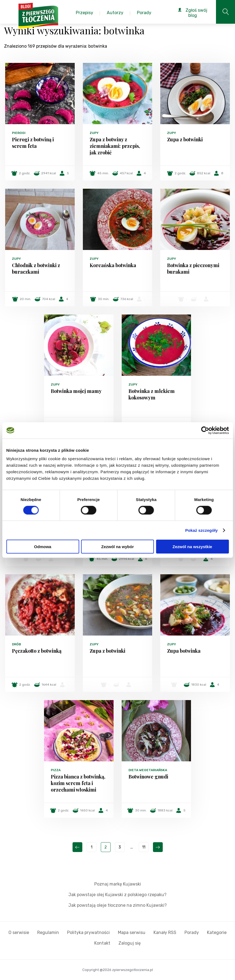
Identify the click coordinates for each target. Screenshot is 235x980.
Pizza (56, 770)
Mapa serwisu (132, 932)
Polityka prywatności (88, 932)
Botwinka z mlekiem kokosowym (152, 394)
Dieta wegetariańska (148, 770)
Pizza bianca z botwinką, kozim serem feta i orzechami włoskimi (78, 783)
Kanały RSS (165, 932)
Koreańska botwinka (113, 265)
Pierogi (19, 133)
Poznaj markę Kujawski (118, 884)
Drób (16, 644)
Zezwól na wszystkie (192, 547)
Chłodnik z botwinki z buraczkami (36, 268)
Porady (192, 932)
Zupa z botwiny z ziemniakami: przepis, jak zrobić (115, 146)
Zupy (94, 133)
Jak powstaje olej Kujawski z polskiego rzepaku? (117, 895)
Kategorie (217, 932)
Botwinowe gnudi (148, 777)
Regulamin (48, 932)
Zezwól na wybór (117, 547)
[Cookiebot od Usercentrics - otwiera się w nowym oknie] (205, 430)
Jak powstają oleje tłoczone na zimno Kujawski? (118, 905)
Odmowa (43, 547)
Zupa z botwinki (185, 139)
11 (144, 847)
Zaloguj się (130, 943)
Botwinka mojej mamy (76, 391)
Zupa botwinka (184, 651)
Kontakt (102, 943)
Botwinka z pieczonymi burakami (193, 268)
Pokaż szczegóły (202, 530)
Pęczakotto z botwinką (37, 651)
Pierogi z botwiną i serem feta (33, 143)
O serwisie (19, 932)
